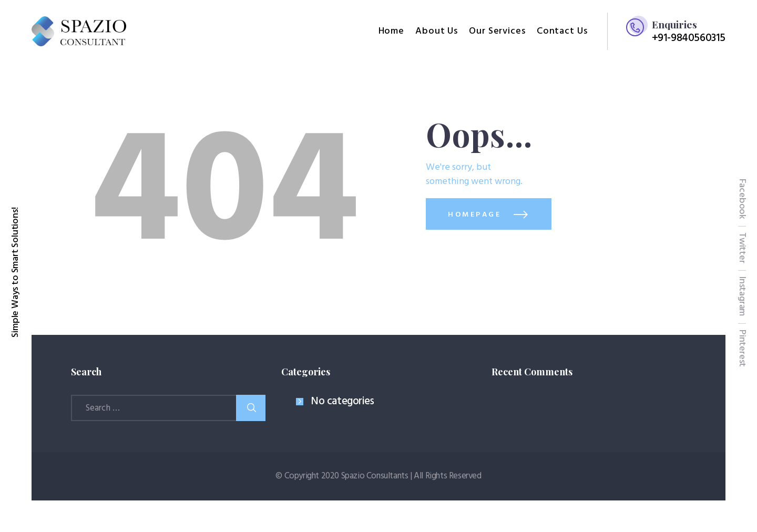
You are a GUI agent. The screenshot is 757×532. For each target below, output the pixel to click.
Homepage (474, 215)
